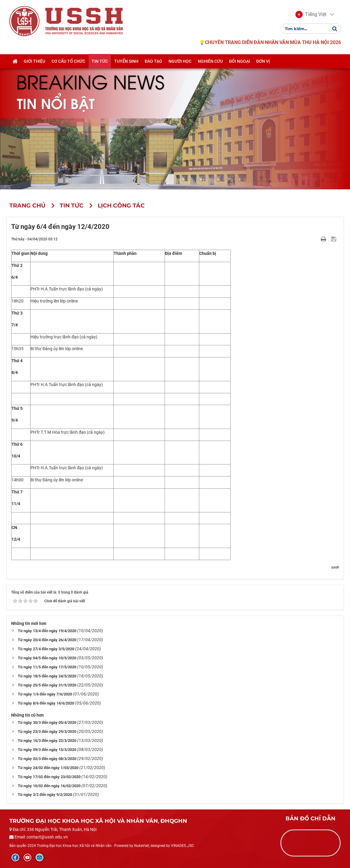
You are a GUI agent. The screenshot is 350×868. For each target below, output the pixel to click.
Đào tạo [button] (153, 61)
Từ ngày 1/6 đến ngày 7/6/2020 (45, 694)
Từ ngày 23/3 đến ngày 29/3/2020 (47, 732)
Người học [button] (180, 61)
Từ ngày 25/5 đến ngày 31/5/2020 (47, 685)
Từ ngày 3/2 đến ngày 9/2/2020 (45, 795)
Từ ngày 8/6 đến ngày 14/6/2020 (46, 703)
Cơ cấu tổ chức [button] (68, 61)
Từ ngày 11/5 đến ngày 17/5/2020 (47, 667)
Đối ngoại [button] (240, 61)
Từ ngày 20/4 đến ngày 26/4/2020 (47, 640)
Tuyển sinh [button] (126, 61)
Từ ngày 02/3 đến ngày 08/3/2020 (47, 759)
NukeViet (142, 846)
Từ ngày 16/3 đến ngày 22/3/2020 (47, 741)
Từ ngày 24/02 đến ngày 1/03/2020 (48, 768)
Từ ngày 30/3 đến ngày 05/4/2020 (47, 722)
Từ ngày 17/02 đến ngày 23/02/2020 (49, 777)
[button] (311, 14)
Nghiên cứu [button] (210, 61)
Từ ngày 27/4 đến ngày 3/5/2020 (46, 649)
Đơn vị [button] (263, 61)
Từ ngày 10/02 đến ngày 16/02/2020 (49, 786)
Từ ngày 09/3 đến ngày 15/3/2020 (47, 750)
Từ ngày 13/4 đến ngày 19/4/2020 (47, 631)
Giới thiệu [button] (35, 61)
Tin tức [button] (100, 61)
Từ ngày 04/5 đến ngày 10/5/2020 (47, 658)
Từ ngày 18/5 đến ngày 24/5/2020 (47, 676)
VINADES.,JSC (183, 846)
